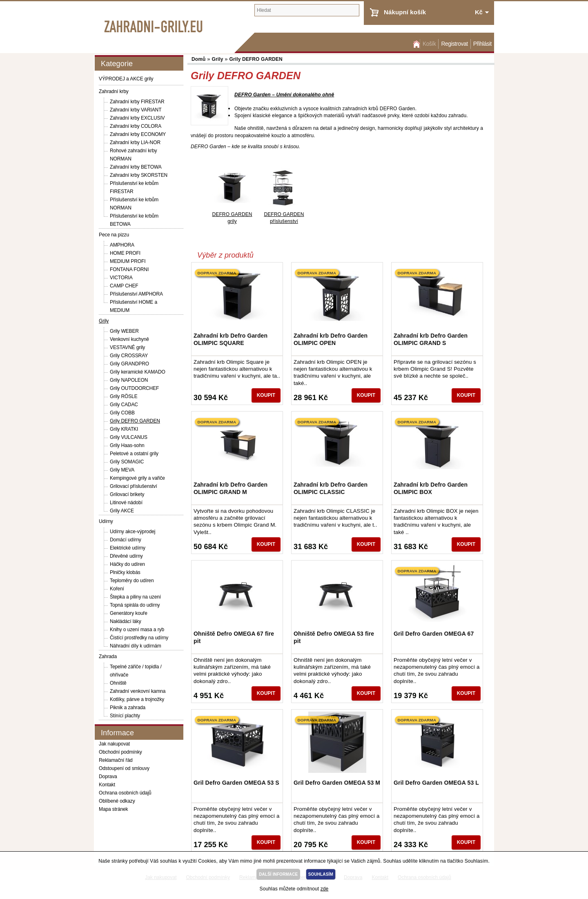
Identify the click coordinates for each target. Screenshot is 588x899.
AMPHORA (122, 245)
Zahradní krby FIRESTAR (137, 102)
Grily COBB (122, 413)
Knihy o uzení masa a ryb (137, 630)
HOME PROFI (125, 253)
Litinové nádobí (126, 503)
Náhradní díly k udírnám (136, 646)
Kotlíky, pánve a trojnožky (137, 699)
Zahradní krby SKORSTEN (139, 175)
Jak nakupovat (114, 744)
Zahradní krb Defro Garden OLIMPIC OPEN (331, 339)
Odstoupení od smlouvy (124, 768)
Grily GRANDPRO (129, 364)
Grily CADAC (124, 405)
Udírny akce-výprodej (133, 532)
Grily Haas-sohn (127, 445)
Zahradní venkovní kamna (138, 691)
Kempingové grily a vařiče (137, 478)
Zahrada (108, 656)
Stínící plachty (125, 716)
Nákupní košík (405, 12)
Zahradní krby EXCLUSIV (137, 118)
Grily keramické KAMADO (138, 372)
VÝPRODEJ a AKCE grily (126, 79)
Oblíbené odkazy (117, 801)
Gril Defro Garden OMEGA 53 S (236, 783)
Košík (429, 44)
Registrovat (454, 44)
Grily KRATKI (124, 429)
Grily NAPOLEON (129, 380)
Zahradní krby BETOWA (136, 167)
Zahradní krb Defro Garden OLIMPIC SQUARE (231, 339)
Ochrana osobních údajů (125, 793)
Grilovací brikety (127, 494)
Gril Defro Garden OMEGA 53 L (436, 783)
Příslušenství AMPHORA (136, 294)
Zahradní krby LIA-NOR (135, 142)
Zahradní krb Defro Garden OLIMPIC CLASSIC (331, 488)
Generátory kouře (129, 613)
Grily (104, 321)
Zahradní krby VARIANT (136, 110)
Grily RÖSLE (124, 396)
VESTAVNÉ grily (127, 347)
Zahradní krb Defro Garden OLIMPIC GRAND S (431, 339)
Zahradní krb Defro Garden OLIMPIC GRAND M (231, 488)
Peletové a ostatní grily (134, 454)
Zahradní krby (114, 91)
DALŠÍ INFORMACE (278, 874)
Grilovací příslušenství (134, 486)
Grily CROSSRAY (129, 356)
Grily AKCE (122, 511)
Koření (117, 589)
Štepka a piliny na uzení (135, 597)
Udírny (106, 521)
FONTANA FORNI (129, 269)
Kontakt (107, 785)
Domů (416, 44)
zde (325, 889)
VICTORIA (121, 278)
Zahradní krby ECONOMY (138, 134)
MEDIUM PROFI (128, 261)
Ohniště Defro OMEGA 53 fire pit (334, 637)
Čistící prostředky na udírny (139, 638)
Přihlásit (482, 44)
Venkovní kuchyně (129, 339)
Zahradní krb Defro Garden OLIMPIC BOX (431, 488)
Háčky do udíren (127, 564)
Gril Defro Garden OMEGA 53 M (337, 783)
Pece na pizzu (114, 235)
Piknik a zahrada (128, 708)
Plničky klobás (125, 572)
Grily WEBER (124, 331)
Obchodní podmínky (120, 752)
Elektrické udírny (128, 548)
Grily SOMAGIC (127, 462)
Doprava (108, 777)
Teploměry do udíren (132, 581)
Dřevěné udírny (126, 556)
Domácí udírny (126, 540)
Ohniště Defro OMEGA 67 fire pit (234, 637)
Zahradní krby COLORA (136, 126)
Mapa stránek (114, 809)
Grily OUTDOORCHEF (134, 388)
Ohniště (118, 683)
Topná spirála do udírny (135, 605)
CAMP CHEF (124, 286)
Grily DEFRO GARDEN (135, 421)
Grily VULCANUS (129, 437)
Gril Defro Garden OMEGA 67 (434, 634)
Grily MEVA (122, 470)
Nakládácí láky (126, 621)
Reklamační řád (116, 760)
